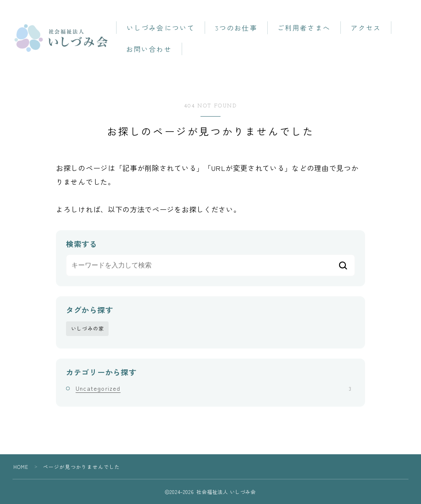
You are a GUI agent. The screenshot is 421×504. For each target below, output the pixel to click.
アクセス (371, 29)
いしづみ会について (166, 29)
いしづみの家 (87, 328)
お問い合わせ (154, 50)
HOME (21, 467)
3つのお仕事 (241, 29)
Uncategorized (213, 388)
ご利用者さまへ (309, 29)
